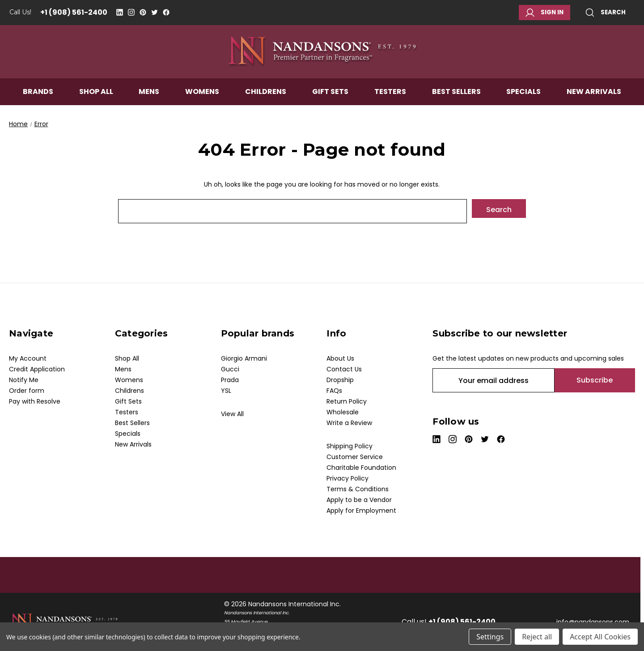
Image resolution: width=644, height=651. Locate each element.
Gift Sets (330, 101)
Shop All (96, 101)
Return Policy (347, 401)
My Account (28, 358)
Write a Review (349, 423)
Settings (490, 637)
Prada (230, 380)
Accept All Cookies (600, 637)
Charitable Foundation (361, 468)
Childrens (266, 101)
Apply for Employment (361, 511)
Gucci (230, 369)
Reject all (537, 637)
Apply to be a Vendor (359, 500)
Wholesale (343, 412)
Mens (149, 101)
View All (232, 414)
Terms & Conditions (358, 489)
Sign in (544, 13)
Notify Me (24, 380)
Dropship (340, 380)
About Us (340, 358)
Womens (202, 101)
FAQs (334, 391)
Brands (38, 101)
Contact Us (344, 369)
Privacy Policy (347, 478)
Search (606, 13)
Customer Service (355, 457)
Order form (27, 391)
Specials (523, 101)
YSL (226, 391)
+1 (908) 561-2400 (74, 12)
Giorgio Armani (244, 358)
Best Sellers (456, 101)
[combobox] (292, 211)
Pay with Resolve (35, 401)
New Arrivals (594, 101)
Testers (390, 101)
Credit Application (37, 369)
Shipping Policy (350, 446)
